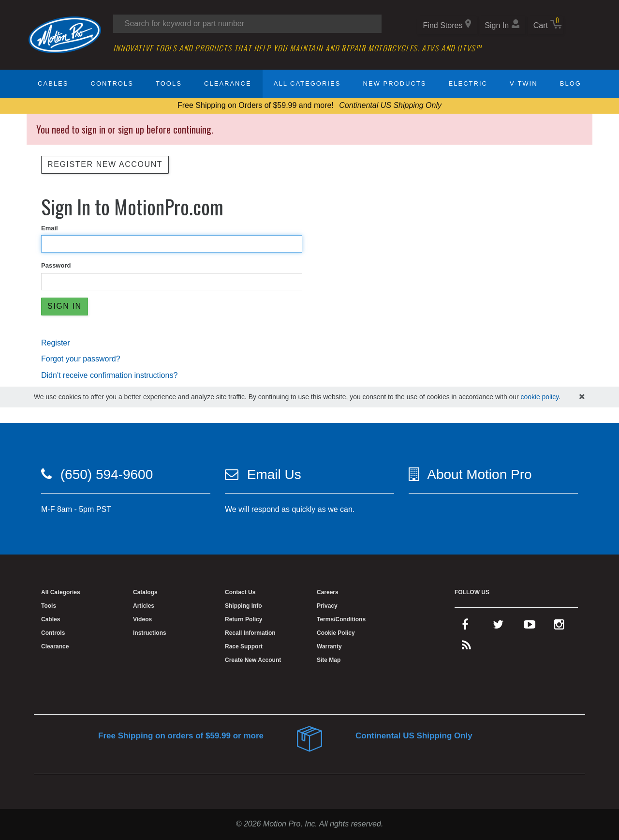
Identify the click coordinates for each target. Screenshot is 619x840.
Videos (142, 619)
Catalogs (145, 592)
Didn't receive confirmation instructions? (109, 375)
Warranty (329, 646)
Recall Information (250, 633)
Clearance (228, 83)
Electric (468, 83)
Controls (112, 83)
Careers (328, 592)
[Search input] (247, 24)
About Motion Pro (479, 474)
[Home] (65, 34)
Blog (571, 83)
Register (56, 343)
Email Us (274, 474)
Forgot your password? (81, 359)
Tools (169, 83)
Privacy (327, 606)
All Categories (307, 83)
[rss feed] (466, 647)
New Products (395, 83)
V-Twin (524, 83)
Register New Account (105, 164)
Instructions (150, 633)
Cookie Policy (336, 633)
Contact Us (240, 592)
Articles (144, 606)
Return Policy (243, 619)
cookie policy (539, 397)
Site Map (329, 660)
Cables (53, 83)
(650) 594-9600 (107, 474)
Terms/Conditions (341, 619)
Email (50, 228)
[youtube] (530, 627)
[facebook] (465, 627)
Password (56, 265)
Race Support (244, 646)
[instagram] (559, 627)
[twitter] (498, 627)
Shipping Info (243, 606)
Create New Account (253, 660)
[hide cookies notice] (582, 397)
